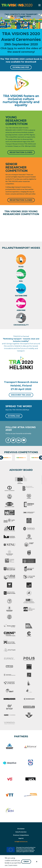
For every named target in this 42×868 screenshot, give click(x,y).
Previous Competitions (21, 835)
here (10, 48)
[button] (26, 862)
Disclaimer (21, 829)
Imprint (21, 838)
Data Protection (21, 832)
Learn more (13, 865)
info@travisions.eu (21, 842)
